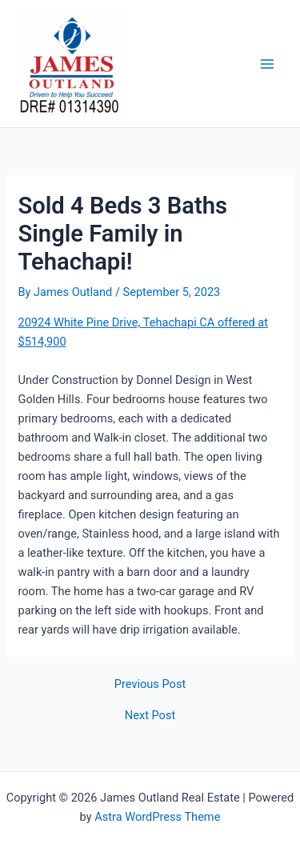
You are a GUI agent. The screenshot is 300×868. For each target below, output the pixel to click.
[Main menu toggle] (267, 64)
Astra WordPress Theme (157, 817)
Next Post (150, 716)
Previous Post (150, 684)
